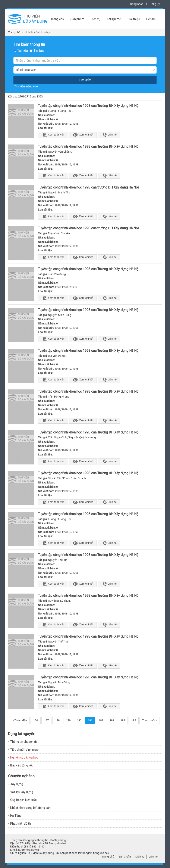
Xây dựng (17, 784)
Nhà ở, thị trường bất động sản (30, 808)
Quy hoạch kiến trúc (23, 800)
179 (68, 720)
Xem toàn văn (53, 135)
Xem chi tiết (83, 135)
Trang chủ (57, 19)
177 (46, 720)
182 (101, 720)
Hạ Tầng (16, 816)
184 (123, 720)
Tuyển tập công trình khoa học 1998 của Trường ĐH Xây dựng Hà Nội (89, 106)
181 (90, 720)
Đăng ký (155, 4)
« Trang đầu (20, 720)
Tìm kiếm (85, 80)
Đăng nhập (137, 4)
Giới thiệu (134, 19)
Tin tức (39, 51)
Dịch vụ (96, 19)
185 (134, 720)
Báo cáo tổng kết (21, 765)
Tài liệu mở (114, 19)
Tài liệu (23, 51)
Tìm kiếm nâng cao (26, 86)
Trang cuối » (150, 720)
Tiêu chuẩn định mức (24, 750)
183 (112, 720)
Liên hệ (151, 19)
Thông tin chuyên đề (24, 742)
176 (36, 720)
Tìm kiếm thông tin (29, 44)
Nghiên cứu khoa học (24, 757)
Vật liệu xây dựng (22, 792)
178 (57, 720)
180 (79, 720)
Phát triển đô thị (21, 824)
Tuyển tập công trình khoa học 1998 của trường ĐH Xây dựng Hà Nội (88, 187)
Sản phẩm (77, 19)
